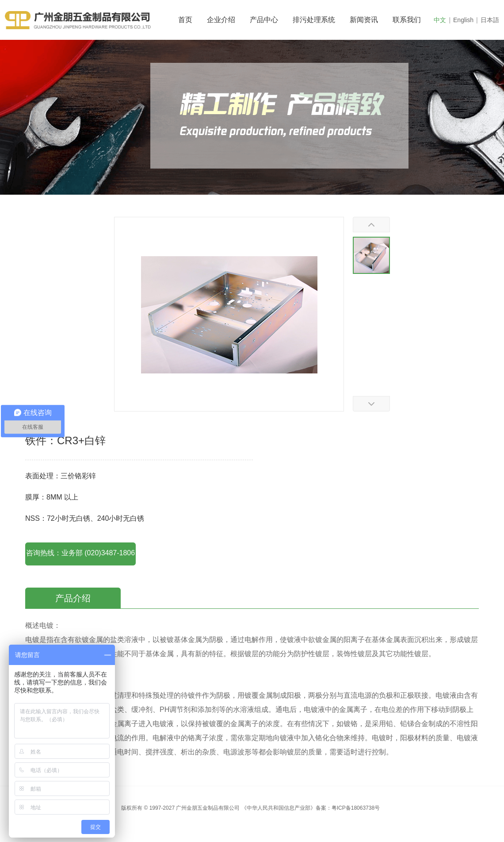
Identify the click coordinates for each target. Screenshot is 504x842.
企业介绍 (221, 20)
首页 (185, 20)
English (463, 20)
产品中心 (264, 20)
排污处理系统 (314, 20)
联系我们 (407, 20)
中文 (440, 20)
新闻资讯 (364, 20)
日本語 (490, 20)
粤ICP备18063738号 (356, 808)
